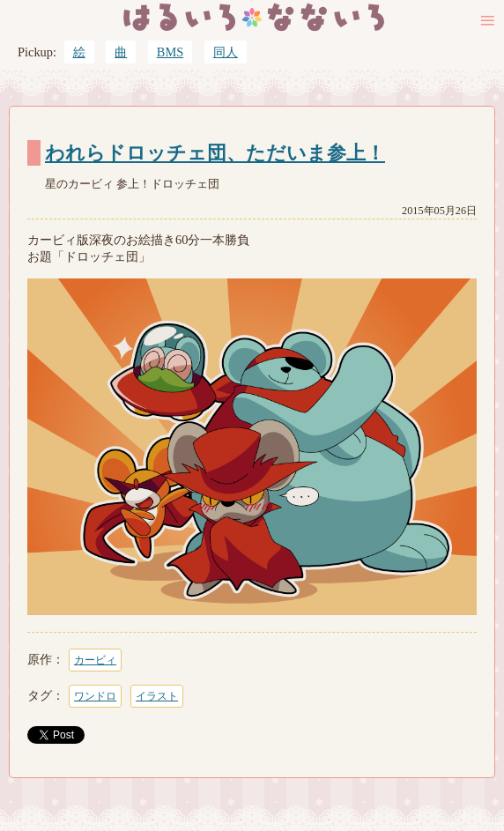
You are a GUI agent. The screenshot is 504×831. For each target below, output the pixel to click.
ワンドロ (95, 696)
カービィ (95, 660)
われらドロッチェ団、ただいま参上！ (215, 153)
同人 (226, 52)
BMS (170, 52)
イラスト (157, 696)
